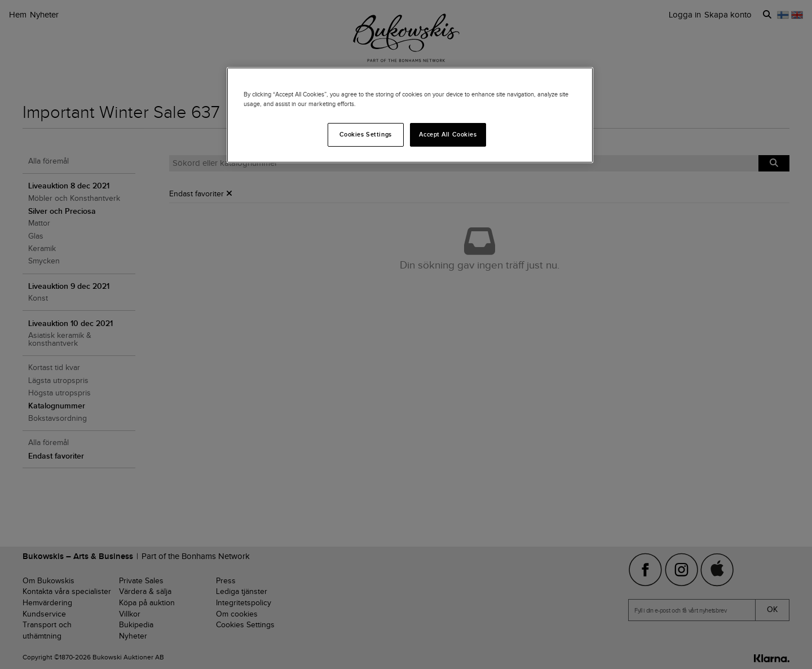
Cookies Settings (366, 134)
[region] (410, 115)
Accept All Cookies (448, 134)
